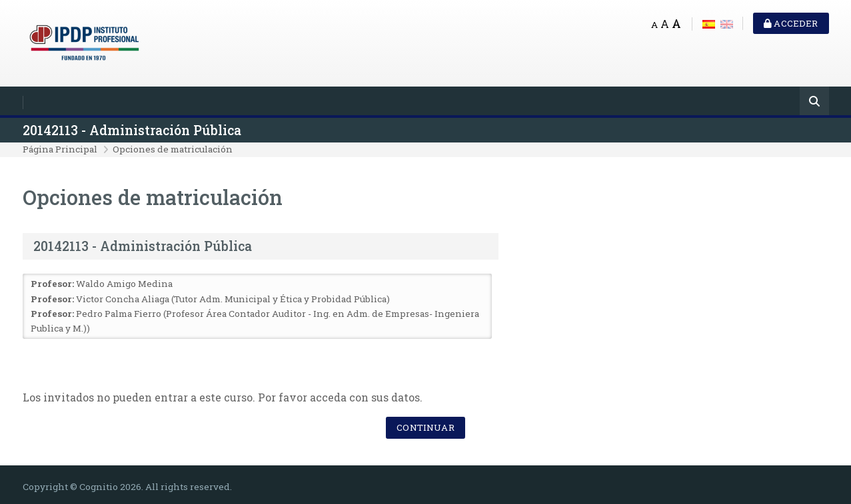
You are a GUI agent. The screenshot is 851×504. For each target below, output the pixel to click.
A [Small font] (654, 25)
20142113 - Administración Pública (132, 130)
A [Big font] (676, 24)
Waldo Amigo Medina (124, 284)
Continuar (425, 427)
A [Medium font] (665, 24)
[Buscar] (814, 102)
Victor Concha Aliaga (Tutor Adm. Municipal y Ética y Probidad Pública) (233, 299)
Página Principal (60, 149)
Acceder (791, 23)
